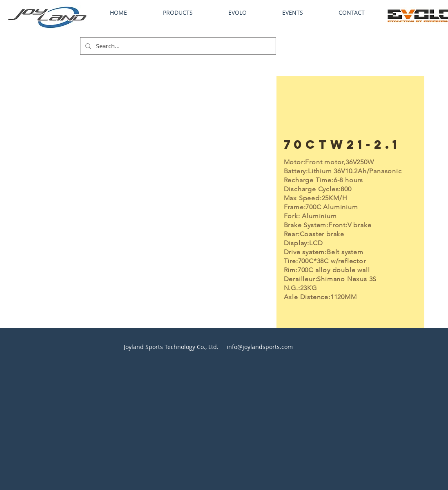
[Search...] (177, 46)
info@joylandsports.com (260, 347)
